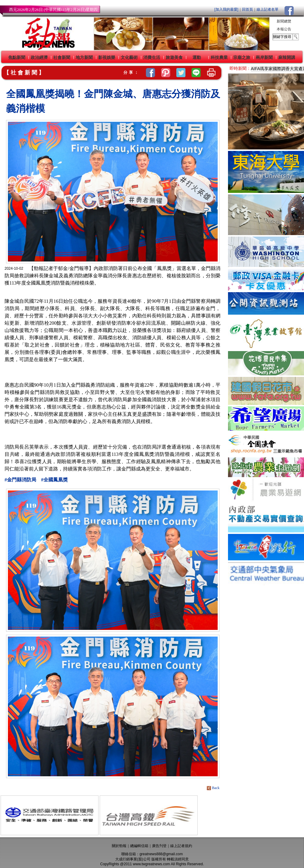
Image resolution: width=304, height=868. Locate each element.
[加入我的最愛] (226, 9)
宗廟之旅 (242, 57)
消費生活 (152, 57)
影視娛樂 (107, 57)
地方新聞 (84, 57)
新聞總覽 (284, 21)
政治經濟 (39, 57)
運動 (197, 57)
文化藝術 (129, 57)
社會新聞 (62, 57)
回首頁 (247, 9)
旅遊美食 (174, 57)
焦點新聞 (17, 57)
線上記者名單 (268, 9)
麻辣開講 (287, 57)
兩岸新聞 (264, 57)
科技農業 (219, 57)
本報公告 (284, 29)
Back (214, 788)
